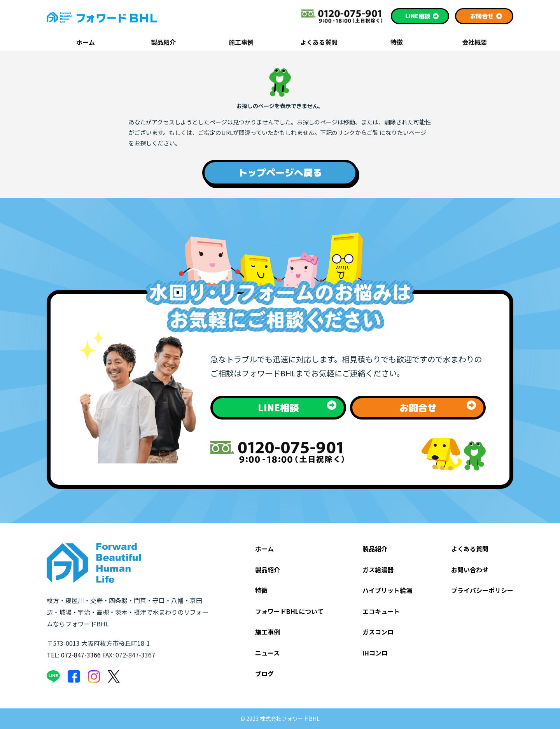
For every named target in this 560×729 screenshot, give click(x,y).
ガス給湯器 (378, 570)
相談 (422, 16)
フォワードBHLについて (289, 611)
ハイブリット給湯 (387, 590)
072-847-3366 (81, 655)
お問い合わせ (470, 570)
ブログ (264, 673)
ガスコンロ (378, 632)
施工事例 (241, 43)
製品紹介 (163, 43)
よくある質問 (319, 43)
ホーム (86, 43)
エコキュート (381, 611)
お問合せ (486, 16)
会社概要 (474, 43)
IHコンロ (375, 653)
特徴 (397, 43)
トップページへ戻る (280, 173)
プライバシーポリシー (482, 590)
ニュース (267, 653)
